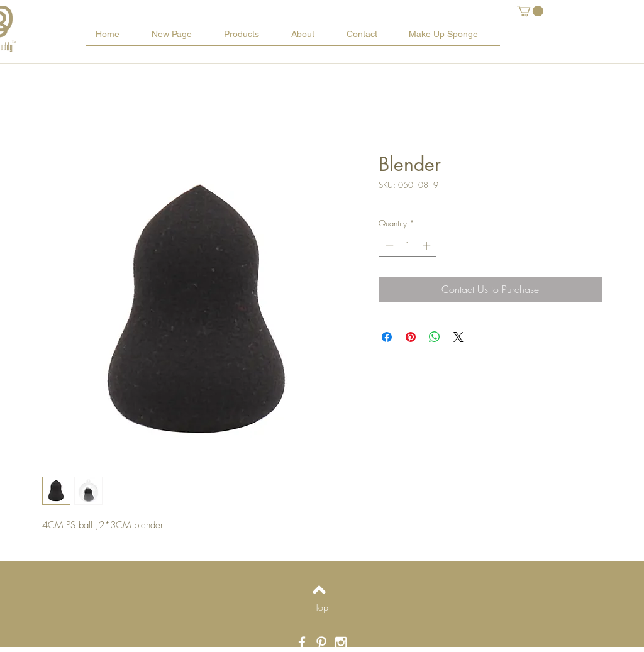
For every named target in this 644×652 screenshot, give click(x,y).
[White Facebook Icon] (302, 643)
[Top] (322, 607)
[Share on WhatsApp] (435, 337)
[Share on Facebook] (387, 337)
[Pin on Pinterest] (411, 337)
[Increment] (428, 246)
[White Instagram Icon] (341, 643)
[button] (530, 11)
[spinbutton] (408, 246)
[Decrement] (388, 246)
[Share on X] (458, 337)
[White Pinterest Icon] (321, 643)
